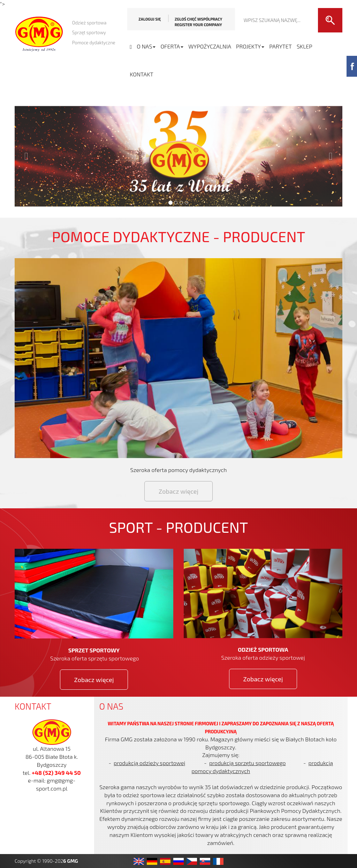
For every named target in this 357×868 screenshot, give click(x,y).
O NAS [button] (146, 46)
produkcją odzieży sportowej (149, 763)
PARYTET (280, 46)
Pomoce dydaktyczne (94, 43)
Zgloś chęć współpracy (199, 22)
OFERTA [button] (172, 46)
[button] (178, 156)
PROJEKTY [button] (250, 46)
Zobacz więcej (178, 491)
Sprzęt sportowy (89, 32)
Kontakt (141, 74)
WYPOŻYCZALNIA (210, 46)
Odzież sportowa (89, 23)
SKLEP (305, 46)
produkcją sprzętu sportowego (248, 763)
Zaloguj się (150, 19)
